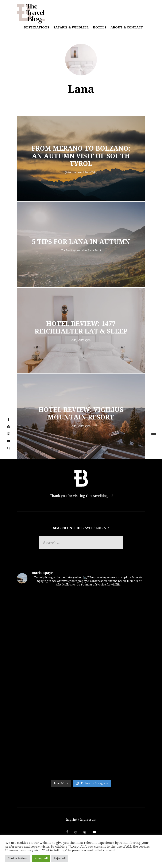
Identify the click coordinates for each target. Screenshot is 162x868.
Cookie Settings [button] (18, 858)
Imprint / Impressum (81, 819)
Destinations (36, 27)
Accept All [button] (41, 858)
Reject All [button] (60, 858)
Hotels (100, 27)
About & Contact (127, 27)
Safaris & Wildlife (71, 27)
